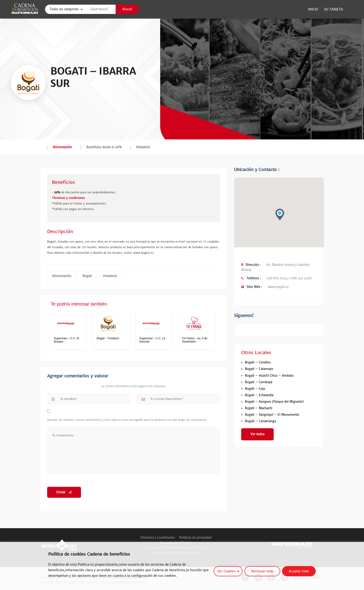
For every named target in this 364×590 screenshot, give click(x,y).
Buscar (127, 9)
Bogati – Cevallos (258, 362)
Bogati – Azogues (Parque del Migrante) (274, 402)
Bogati (87, 276)
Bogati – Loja (255, 389)
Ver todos (257, 434)
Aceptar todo (299, 571)
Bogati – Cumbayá (259, 382)
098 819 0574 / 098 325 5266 (289, 278)
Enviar (64, 492)
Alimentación (62, 147)
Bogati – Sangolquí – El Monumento (272, 415)
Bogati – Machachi (259, 408)
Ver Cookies (226, 571)
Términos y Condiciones (157, 538)
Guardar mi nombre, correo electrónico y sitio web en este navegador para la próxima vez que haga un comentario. (127, 420)
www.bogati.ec (278, 287)
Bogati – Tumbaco (108, 338)
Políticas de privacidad (195, 538)
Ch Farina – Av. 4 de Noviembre (195, 340)
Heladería (143, 147)
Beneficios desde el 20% (104, 147)
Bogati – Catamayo (259, 369)
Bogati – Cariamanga (260, 421)
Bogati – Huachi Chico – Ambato (269, 376)
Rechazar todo (262, 571)
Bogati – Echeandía (259, 395)
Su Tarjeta (334, 9)
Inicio (313, 9)
